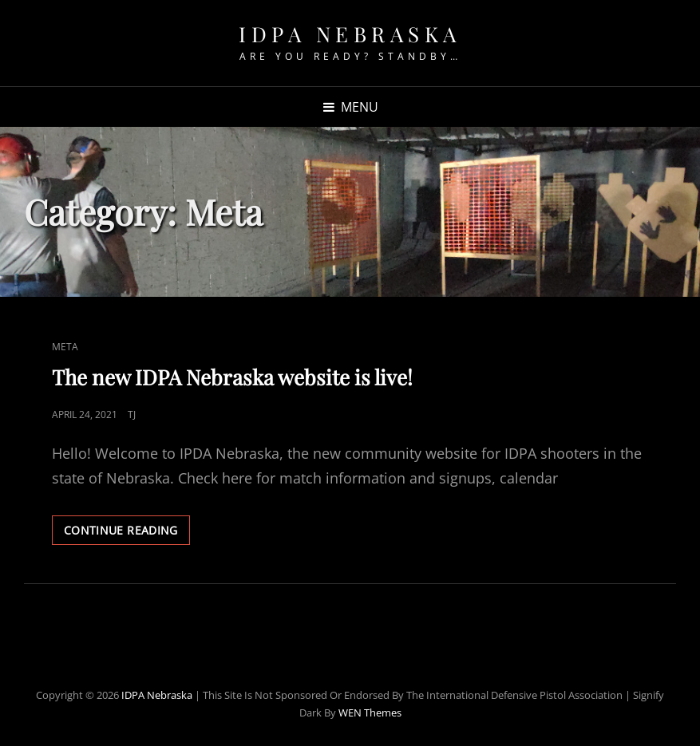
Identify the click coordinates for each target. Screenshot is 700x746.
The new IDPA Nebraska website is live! (232, 377)
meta (65, 347)
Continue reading (127, 533)
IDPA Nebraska (350, 34)
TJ (132, 414)
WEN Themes (370, 712)
